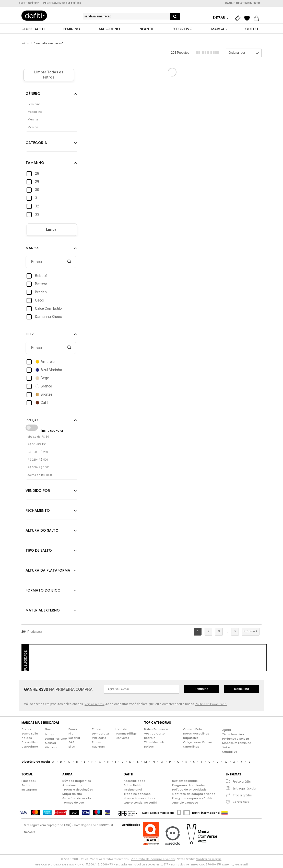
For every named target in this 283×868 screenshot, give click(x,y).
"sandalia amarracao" (49, 45)
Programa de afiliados (189, 786)
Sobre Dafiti (132, 786)
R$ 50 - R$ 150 (37, 446)
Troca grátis (242, 797)
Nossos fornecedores (139, 799)
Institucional (133, 791)
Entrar (219, 18)
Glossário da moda (77, 799)
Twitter (27, 786)
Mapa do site (72, 795)
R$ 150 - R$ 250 (38, 453)
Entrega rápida (244, 790)
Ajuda (227, 731)
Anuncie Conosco (185, 804)
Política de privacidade (189, 791)
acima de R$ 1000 (40, 476)
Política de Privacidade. (211, 705)
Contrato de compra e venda (194, 795)
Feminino (201, 690)
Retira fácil (241, 803)
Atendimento (72, 786)
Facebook (29, 782)
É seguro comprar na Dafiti (192, 799)
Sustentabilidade (185, 782)
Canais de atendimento (243, 3)
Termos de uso (73, 804)
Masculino (241, 690)
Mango (50, 736)
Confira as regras (209, 860)
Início (25, 45)
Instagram (29, 791)
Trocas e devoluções (78, 791)
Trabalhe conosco (137, 795)
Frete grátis (242, 783)
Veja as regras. (95, 705)
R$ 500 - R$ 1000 (38, 469)
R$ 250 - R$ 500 (38, 461)
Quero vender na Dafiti (140, 804)
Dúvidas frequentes (77, 782)
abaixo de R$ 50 (38, 438)
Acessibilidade (134, 782)
